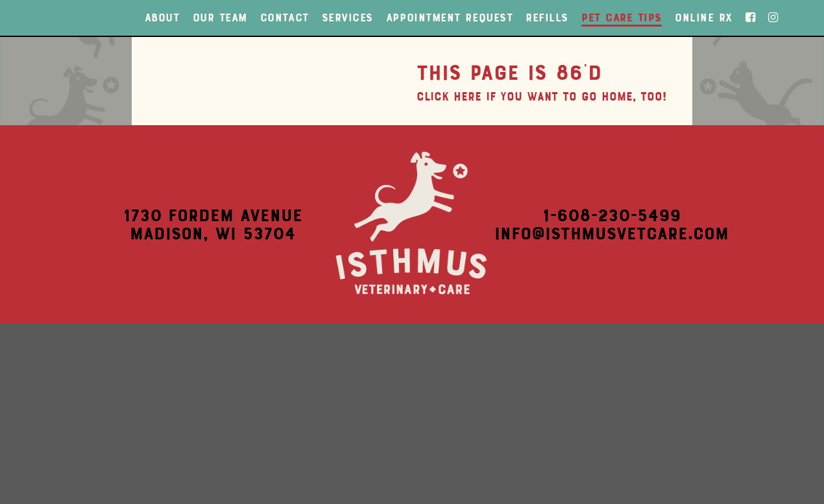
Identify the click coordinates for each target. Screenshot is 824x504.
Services (347, 18)
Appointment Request (449, 18)
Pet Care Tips (622, 18)
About (162, 18)
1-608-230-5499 (612, 215)
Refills (547, 18)
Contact (285, 18)
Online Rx (704, 18)
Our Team (220, 18)
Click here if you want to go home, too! (541, 97)
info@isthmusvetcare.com (612, 234)
